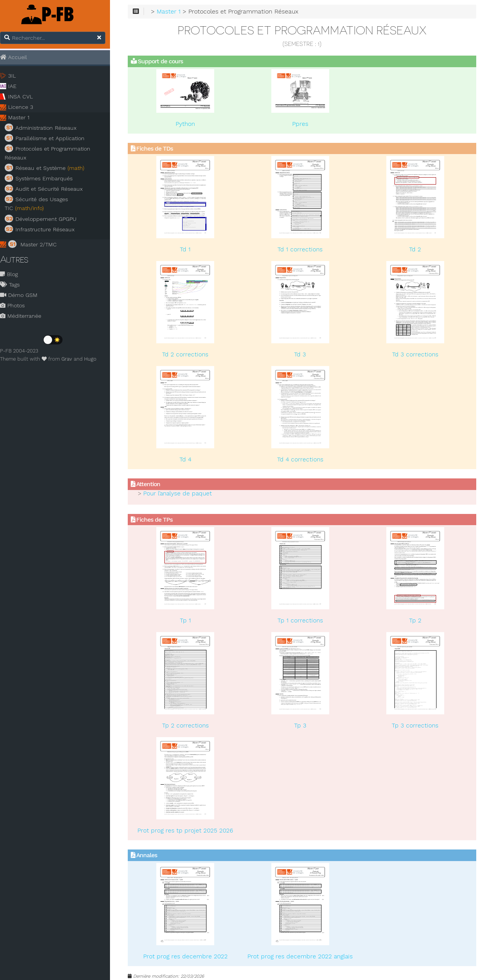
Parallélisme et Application (49, 138)
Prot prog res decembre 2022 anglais (303, 956)
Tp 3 (303, 726)
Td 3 (303, 355)
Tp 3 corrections (416, 726)
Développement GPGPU (45, 219)
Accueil (18, 57)
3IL (17, 76)
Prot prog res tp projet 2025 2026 (191, 831)
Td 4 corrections (303, 459)
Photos (17, 306)
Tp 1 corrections (303, 621)
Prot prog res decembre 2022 (190, 956)
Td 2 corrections (191, 355)
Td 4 (190, 459)
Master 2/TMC (37, 244)
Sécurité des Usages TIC (41, 203)
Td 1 (191, 250)
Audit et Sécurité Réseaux (48, 189)
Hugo (95, 359)
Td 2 (416, 250)
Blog (14, 275)
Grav (71, 359)
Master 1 (23, 118)
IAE (17, 86)
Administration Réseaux (45, 128)
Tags (14, 285)
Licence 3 (25, 107)
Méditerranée (25, 316)
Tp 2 (416, 621)
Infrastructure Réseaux (44, 229)
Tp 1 (190, 621)
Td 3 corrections (416, 355)
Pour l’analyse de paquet (184, 494)
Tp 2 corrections (190, 726)
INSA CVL (25, 97)
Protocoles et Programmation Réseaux (52, 153)
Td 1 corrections (303, 250)
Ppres (303, 124)
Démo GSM (23, 295)
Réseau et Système (49, 168)
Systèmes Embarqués (43, 178)
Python (191, 124)
